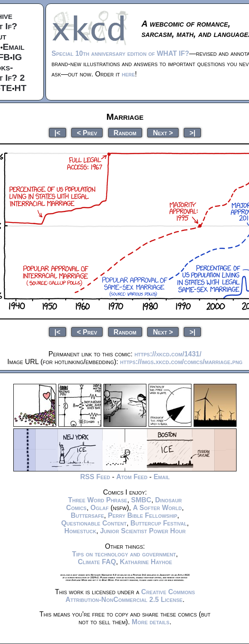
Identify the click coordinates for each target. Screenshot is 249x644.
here (129, 74)
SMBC (141, 500)
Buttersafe (88, 515)
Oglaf (100, 508)
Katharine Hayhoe (146, 562)
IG (17, 57)
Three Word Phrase (97, 500)
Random (125, 132)
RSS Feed (95, 477)
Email (14, 47)
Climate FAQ (97, 562)
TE (6, 88)
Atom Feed (132, 477)
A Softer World (157, 508)
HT (21, 88)
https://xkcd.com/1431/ (168, 354)
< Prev (87, 132)
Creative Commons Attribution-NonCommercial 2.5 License (130, 596)
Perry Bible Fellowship (143, 515)
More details (151, 622)
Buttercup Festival (159, 523)
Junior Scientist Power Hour (143, 531)
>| (192, 132)
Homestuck (80, 531)
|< (58, 132)
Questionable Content (94, 523)
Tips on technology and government (124, 554)
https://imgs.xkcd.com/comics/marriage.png (181, 362)
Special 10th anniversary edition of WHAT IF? (120, 53)
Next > (163, 132)
